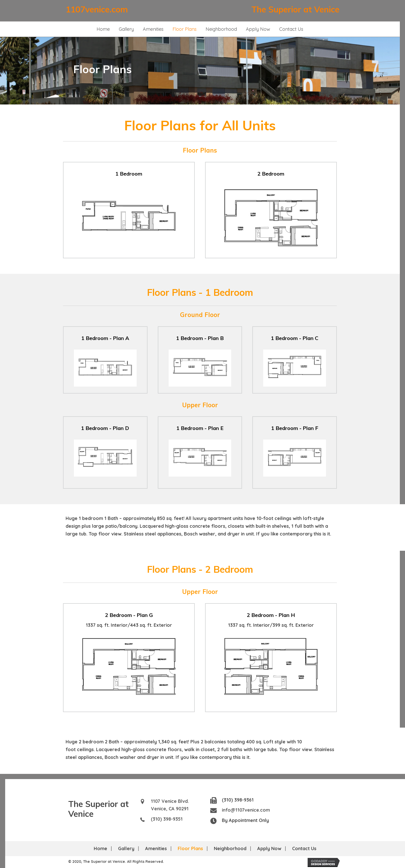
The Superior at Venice (295, 9)
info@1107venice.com (246, 810)
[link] (103, 29)
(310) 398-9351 (167, 819)
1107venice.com (97, 9)
